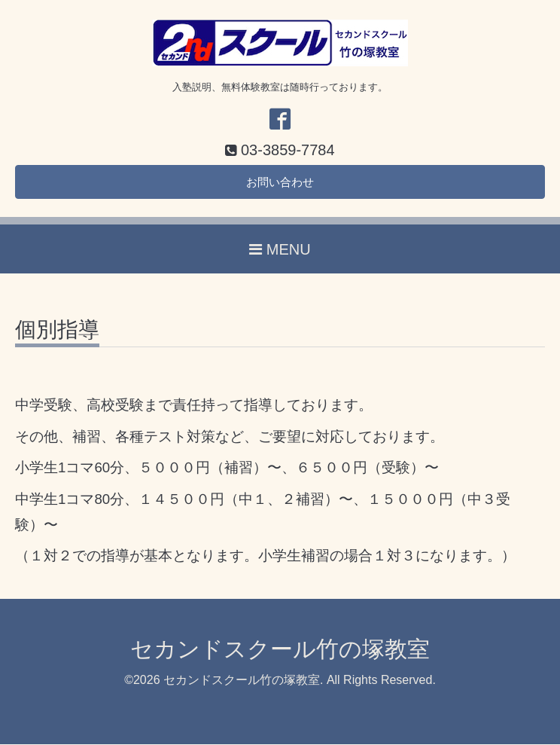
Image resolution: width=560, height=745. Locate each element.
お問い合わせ (280, 183)
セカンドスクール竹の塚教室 (280, 650)
